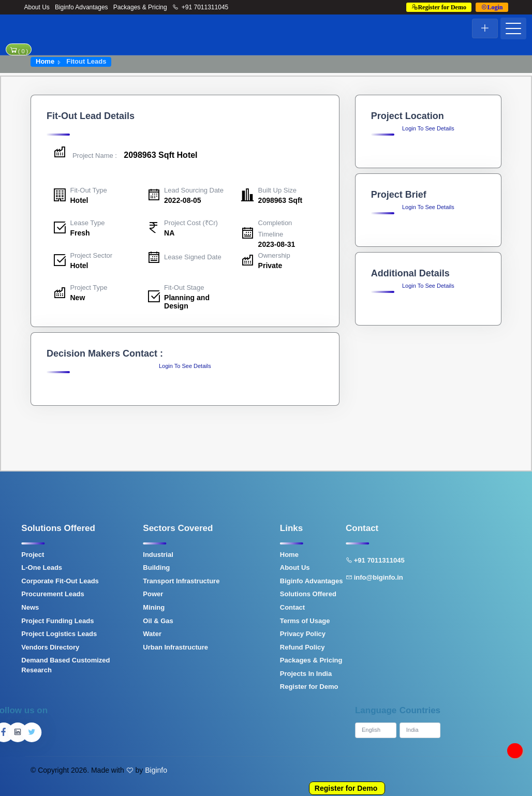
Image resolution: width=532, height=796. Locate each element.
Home (45, 61)
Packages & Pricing (140, 7)
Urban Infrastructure (113, 647)
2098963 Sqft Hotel (125, 155)
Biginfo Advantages (82, 7)
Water (90, 634)
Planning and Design (187, 301)
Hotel (79, 200)
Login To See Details (185, 366)
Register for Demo (346, 788)
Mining (91, 607)
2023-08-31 (277, 244)
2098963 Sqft (280, 200)
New (78, 298)
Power (90, 594)
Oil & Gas (95, 621)
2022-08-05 (183, 200)
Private (270, 266)
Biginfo (156, 770)
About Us (37, 7)
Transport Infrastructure (119, 581)
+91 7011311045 (201, 7)
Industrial (95, 555)
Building (94, 567)
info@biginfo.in (312, 577)
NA (169, 233)
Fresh (80, 233)
